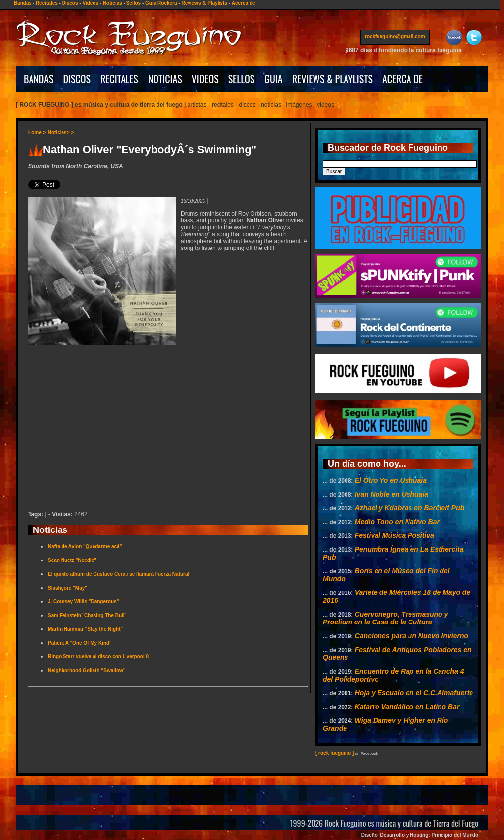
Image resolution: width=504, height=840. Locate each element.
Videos (90, 3)
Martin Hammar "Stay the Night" (85, 629)
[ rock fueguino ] (335, 753)
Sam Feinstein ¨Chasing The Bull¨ (87, 615)
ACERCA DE (403, 79)
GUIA (273, 79)
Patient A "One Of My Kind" (80, 643)
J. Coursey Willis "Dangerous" (83, 602)
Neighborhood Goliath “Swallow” (87, 670)
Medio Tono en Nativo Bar (397, 522)
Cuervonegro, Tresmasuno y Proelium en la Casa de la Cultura (385, 618)
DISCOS (77, 79)
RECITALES (119, 79)
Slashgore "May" (67, 588)
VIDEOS (205, 79)
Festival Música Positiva (394, 535)
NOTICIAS (165, 79)
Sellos (134, 3)
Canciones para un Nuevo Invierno (411, 636)
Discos (70, 3)
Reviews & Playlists (204, 3)
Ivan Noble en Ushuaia (392, 494)
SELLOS (242, 79)
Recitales (47, 3)
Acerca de (244, 3)
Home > (37, 133)
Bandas (23, 3)
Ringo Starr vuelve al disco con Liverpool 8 (98, 657)
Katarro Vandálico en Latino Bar (407, 707)
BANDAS (39, 79)
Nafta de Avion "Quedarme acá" (85, 546)
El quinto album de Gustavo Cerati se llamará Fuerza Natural (118, 574)
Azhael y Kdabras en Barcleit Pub (410, 508)
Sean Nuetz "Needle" (72, 560)
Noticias (112, 3)
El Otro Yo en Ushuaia (391, 480)
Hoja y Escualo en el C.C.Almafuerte (414, 693)
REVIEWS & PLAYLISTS (332, 79)
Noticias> (59, 133)
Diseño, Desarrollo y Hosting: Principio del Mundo (420, 835)
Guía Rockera (161, 3)
